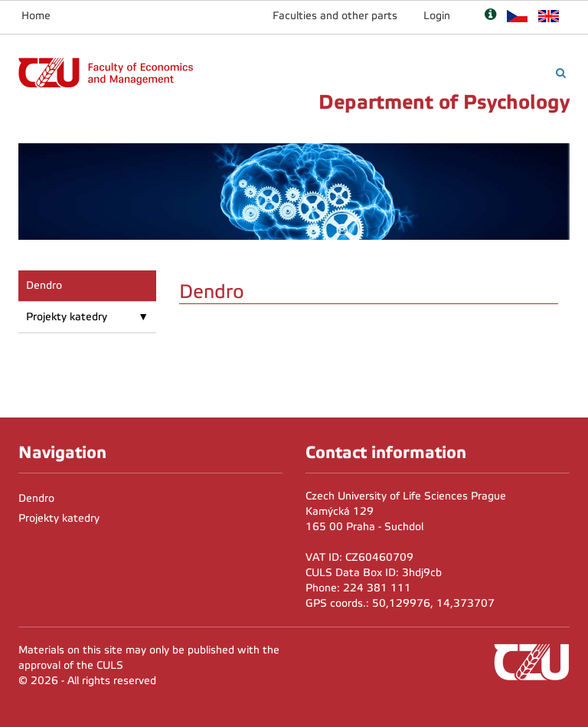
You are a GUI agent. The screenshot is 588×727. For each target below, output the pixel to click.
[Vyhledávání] (561, 73)
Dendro (44, 285)
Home (36, 16)
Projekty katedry (67, 317)
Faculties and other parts (335, 16)
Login (437, 16)
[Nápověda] (490, 16)
